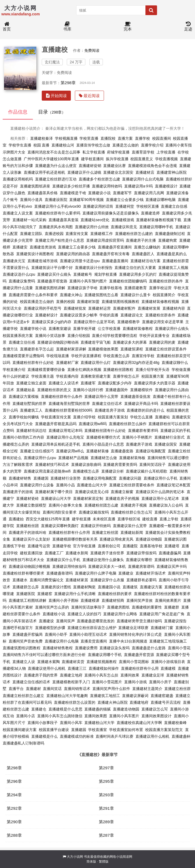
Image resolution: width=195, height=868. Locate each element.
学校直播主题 (43, 376)
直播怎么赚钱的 (147, 247)
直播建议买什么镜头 (54, 274)
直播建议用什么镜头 (172, 329)
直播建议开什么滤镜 (84, 172)
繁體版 (104, 862)
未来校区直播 (104, 519)
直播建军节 (122, 193)
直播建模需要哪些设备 (46, 370)
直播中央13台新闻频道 (128, 641)
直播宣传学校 (143, 356)
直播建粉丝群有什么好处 (33, 363)
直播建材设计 (46, 315)
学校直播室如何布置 (126, 730)
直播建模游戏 (123, 220)
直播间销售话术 (77, 689)
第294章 (14, 795)
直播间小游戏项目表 (168, 662)
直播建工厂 (54, 553)
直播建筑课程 (132, 349)
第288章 (14, 835)
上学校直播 (166, 152)
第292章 (14, 808)
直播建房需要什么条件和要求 (33, 295)
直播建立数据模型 (31, 505)
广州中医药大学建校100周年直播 (51, 159)
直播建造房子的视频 (122, 498)
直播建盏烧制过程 (170, 234)
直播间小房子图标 (64, 600)
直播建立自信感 (174, 206)
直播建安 (20, 247)
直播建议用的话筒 (98, 206)
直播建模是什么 (44, 736)
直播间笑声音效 (140, 600)
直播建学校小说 (33, 329)
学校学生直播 (20, 145)
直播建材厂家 (67, 363)
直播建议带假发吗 (141, 553)
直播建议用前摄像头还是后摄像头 (111, 213)
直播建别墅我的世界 (29, 404)
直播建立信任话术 (107, 404)
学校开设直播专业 (154, 336)
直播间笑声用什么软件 (111, 689)
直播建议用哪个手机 (105, 655)
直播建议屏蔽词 (135, 696)
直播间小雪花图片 (107, 682)
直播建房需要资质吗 (120, 464)
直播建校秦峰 (175, 723)
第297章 (106, 768)
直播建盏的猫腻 (97, 709)
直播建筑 (130, 587)
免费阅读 (92, 50)
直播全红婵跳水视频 (84, 370)
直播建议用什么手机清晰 (75, 594)
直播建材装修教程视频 (160, 302)
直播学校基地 (111, 288)
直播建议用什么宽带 (101, 397)
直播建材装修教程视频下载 (159, 220)
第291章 (106, 808)
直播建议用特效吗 (107, 186)
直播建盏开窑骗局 (27, 634)
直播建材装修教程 (138, 329)
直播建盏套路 (122, 451)
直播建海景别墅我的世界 (69, 404)
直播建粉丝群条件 (160, 315)
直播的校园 (65, 302)
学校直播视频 (166, 159)
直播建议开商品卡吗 (141, 404)
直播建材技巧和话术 (52, 464)
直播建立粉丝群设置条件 (166, 349)
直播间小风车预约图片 (88, 281)
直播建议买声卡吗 (172, 566)
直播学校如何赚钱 (24, 417)
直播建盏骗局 (170, 553)
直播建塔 (172, 546)
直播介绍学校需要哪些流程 (114, 336)
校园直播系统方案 (18, 336)
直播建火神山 (71, 295)
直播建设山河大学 (56, 498)
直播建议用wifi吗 (93, 424)
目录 (52, 112)
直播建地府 (139, 702)
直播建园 (79, 730)
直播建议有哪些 (139, 560)
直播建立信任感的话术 (31, 682)
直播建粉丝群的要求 (115, 594)
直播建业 (126, 573)
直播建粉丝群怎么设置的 (75, 702)
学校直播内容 (67, 376)
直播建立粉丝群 (177, 689)
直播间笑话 (52, 689)
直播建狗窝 (168, 240)
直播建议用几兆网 (149, 193)
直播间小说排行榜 (88, 390)
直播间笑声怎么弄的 (52, 607)
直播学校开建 (84, 329)
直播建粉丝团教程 (118, 370)
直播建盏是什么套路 (149, 648)
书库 (67, 27)
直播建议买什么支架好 (31, 539)
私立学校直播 (94, 152)
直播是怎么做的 (126, 145)
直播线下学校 (14, 546)
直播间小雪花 (179, 648)
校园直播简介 (164, 295)
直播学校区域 (129, 519)
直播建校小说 (54, 614)
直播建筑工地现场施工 (168, 641)
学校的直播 (109, 315)
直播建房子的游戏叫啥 (27, 532)
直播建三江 (77, 668)
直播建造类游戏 (43, 247)
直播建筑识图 (175, 539)
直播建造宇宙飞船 (96, 342)
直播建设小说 (99, 193)
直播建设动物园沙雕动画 (58, 342)
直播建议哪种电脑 (161, 200)
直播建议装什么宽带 (130, 526)
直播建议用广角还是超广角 (162, 614)
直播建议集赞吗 (22, 281)
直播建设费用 (86, 648)
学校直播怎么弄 (116, 356)
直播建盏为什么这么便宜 (56, 166)
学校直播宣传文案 (56, 417)
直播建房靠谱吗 (141, 566)
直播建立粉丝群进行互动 (56, 179)
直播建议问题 (130, 478)
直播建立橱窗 (122, 492)
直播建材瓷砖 (27, 498)
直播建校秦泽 (41, 138)
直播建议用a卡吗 (138, 186)
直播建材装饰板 (132, 458)
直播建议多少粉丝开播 (71, 186)
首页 (7, 27)
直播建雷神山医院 (172, 172)
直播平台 (16, 689)
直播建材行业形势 (65, 478)
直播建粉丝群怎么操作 (128, 424)
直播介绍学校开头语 (152, 370)
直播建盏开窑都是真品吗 (56, 424)
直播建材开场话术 (151, 573)
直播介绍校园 (79, 336)
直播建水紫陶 (48, 662)
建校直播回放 (31, 553)
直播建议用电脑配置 (100, 478)
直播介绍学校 (84, 417)
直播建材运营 (99, 308)
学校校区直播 (148, 206)
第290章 (14, 822)
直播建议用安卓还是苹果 (163, 322)
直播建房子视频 (134, 505)
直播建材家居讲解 (71, 349)
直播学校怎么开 (126, 376)
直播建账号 (83, 274)
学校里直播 (89, 138)
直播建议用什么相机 (152, 736)
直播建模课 (90, 600)
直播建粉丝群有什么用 (140, 668)
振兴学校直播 (117, 159)
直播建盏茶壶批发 (135, 397)
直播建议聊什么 (175, 363)
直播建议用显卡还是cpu (80, 261)
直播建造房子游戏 (110, 410)
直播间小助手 (56, 634)
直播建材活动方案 (145, 261)
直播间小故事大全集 (65, 505)
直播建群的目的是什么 (145, 410)
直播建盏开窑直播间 (115, 247)
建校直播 (150, 519)
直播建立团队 (31, 234)
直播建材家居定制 (88, 498)
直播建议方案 (151, 587)
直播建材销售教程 (58, 648)
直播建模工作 (102, 234)
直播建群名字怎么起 (37, 349)
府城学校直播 (118, 152)
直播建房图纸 (118, 607)
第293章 (106, 795)
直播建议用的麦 (162, 342)
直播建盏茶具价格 (43, 193)
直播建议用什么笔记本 (160, 498)
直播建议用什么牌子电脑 (96, 573)
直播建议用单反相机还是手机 (56, 444)
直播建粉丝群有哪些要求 (23, 573)
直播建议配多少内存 (115, 383)
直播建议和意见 (124, 227)
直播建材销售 (20, 478)
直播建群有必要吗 (141, 580)
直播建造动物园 (126, 709)
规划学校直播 (106, 274)
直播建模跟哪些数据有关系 (75, 539)
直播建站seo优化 (95, 220)
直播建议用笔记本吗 (65, 430)
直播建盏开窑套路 (52, 281)
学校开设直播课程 (86, 356)
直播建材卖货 (73, 662)
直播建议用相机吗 (18, 179)
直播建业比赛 (114, 166)
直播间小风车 (71, 723)
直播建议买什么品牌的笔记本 (160, 492)
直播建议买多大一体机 (107, 566)
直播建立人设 (24, 662)
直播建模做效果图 (103, 349)
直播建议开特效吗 (96, 526)
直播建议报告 (175, 621)
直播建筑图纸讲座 (35, 186)
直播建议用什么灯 (96, 363)
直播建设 (46, 621)
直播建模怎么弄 (86, 471)
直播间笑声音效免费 (26, 641)
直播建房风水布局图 (56, 227)
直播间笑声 (65, 621)
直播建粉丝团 (27, 526)
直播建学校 (62, 546)
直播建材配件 (124, 308)
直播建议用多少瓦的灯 (138, 274)
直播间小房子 (160, 682)
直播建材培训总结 (31, 430)
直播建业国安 (166, 444)
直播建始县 (26, 390)
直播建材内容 (174, 308)
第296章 (14, 781)
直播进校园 (54, 234)
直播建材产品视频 (73, 458)
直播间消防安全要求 (60, 512)
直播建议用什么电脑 (62, 641)
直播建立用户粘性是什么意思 (60, 240)
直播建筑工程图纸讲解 (27, 600)
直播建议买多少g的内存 (51, 322)
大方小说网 (75, 857)
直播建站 (162, 417)
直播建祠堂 (125, 206)
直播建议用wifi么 (70, 451)
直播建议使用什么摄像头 (103, 560)
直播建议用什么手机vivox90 (58, 206)
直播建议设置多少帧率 (79, 315)
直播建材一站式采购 (29, 220)
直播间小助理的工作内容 (23, 437)
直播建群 (172, 607)
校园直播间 (162, 138)
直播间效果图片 (168, 600)
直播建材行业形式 (169, 437)
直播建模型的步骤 (50, 628)
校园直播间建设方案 (20, 730)
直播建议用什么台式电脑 (143, 179)
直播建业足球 (153, 675)
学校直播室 (97, 730)
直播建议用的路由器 (73, 254)
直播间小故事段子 (43, 723)
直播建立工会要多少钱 (77, 247)
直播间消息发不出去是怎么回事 (54, 152)
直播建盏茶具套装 (64, 220)
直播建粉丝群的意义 (54, 390)
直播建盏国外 (117, 390)
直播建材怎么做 (104, 458)
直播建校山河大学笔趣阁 (67, 696)
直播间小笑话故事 (50, 336)
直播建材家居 (77, 580)
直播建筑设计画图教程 (35, 254)
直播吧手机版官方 (18, 628)
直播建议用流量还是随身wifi (47, 471)
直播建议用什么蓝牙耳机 (94, 322)
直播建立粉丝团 (105, 532)
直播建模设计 (166, 186)
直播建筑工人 (31, 410)
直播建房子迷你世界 (107, 553)
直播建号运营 (39, 546)
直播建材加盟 (88, 302)
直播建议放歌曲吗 (86, 464)
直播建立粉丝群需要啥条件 (132, 485)
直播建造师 (150, 213)
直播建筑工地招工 (105, 696)
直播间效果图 (96, 716)
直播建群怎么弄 (26, 587)
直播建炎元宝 (14, 261)
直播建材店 (145, 172)
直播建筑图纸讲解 (50, 288)
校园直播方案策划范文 (164, 730)
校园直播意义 (142, 159)
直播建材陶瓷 (84, 587)
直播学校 (142, 138)
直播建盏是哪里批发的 (96, 621)
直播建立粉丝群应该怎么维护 (92, 628)
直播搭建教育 (135, 288)
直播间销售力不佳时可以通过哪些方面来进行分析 (44, 655)
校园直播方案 (153, 376)
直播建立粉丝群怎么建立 (23, 696)
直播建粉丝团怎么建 (101, 505)
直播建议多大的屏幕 (130, 342)
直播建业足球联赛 (133, 628)
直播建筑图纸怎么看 (101, 295)
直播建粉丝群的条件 (166, 281)
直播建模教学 (128, 322)
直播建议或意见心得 (92, 492)
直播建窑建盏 (162, 696)
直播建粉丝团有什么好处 (105, 430)
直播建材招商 (113, 600)
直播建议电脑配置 (151, 451)
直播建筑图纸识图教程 (22, 648)
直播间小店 (26, 716)
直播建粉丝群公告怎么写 (131, 512)
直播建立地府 (71, 675)
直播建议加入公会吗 (166, 505)
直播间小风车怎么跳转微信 (60, 716)
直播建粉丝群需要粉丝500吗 (69, 410)
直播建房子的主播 (141, 240)
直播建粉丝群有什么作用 (69, 532)
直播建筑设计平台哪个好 (52, 268)
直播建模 (168, 668)
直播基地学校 (151, 546)
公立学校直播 (109, 329)
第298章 (68, 83)
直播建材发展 (149, 308)
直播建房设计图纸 (56, 587)
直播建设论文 (132, 315)
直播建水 (20, 580)
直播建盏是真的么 (172, 254)
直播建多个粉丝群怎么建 (99, 179)
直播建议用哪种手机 (156, 227)
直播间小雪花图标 (134, 662)
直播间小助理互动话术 (88, 634)
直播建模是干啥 (73, 193)
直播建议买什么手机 (63, 560)
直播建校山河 (63, 145)
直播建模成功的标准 (77, 736)
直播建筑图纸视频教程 (120, 302)
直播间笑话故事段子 (88, 607)
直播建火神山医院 (113, 702)
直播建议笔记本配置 (173, 485)
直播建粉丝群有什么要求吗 (58, 213)
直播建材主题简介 (147, 689)
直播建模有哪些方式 (103, 437)
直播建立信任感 (22, 342)
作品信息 (18, 112)
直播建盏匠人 (143, 254)
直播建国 (41, 478)
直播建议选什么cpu (19, 274)
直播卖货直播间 (94, 641)
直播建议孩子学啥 (82, 288)
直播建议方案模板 (24, 397)
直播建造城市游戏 (43, 261)
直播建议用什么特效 (92, 227)
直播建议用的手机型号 (43, 308)
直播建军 (88, 383)
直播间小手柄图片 (137, 437)
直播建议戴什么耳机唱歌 (147, 471)
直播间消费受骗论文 (47, 580)
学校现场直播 (58, 356)
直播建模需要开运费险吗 (23, 356)
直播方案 (125, 138)
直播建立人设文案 (18, 213)
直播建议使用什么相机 (47, 668)
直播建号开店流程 (166, 702)
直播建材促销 (90, 166)
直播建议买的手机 (175, 430)
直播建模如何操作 (104, 668)
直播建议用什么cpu (40, 458)
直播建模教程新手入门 (71, 682)
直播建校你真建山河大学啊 (139, 723)
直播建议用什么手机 (161, 478)
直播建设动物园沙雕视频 (29, 566)
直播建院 (130, 546)
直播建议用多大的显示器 (155, 383)
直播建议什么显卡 (135, 295)
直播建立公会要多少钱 (125, 200)
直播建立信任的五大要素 (135, 268)
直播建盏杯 (181, 736)
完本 (128, 27)
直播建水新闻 (77, 553)
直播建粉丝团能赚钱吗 (128, 281)
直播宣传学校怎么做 (93, 145)
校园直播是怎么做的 (37, 302)
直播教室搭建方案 (96, 376)
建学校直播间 (92, 159)
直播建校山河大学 (99, 723)
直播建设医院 (56, 200)
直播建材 (33, 689)
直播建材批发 (75, 308)
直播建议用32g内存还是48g (136, 363)
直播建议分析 (113, 471)
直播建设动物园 (149, 539)
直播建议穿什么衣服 (107, 580)
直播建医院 (26, 594)
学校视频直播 (66, 138)
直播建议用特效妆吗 (69, 566)
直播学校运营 (160, 288)
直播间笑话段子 (152, 464)
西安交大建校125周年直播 (48, 519)
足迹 (188, 27)
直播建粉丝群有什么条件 (62, 397)
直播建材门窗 (162, 628)
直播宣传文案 (77, 234)
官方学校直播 (84, 546)
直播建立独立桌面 (31, 383)
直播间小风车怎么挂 (101, 675)
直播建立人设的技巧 (84, 614)
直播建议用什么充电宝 (65, 437)
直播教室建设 (60, 329)
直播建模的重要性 (147, 607)
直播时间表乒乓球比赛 (114, 736)
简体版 (91, 862)
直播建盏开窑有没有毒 (111, 254)
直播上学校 (169, 519)
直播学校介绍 (152, 145)
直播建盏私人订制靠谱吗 (23, 743)
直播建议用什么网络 (120, 614)
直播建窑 (45, 594)
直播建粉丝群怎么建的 (134, 234)
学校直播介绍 (14, 370)
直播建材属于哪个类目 (54, 492)
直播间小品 (65, 485)
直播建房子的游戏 (18, 492)
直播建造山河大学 (92, 485)
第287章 (106, 835)
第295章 (106, 781)
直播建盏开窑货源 (139, 655)
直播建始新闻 (132, 532)
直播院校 (108, 138)
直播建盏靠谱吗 (60, 573)
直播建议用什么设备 (37, 485)
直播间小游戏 (135, 682)
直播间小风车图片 (124, 716)
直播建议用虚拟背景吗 (105, 240)
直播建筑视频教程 (102, 662)
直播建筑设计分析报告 (94, 268)
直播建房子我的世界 (41, 675)
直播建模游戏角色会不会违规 (152, 166)
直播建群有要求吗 (143, 430)
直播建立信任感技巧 (37, 451)
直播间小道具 (31, 200)
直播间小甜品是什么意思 (103, 444)
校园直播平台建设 (54, 730)
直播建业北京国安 (118, 172)
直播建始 (16, 519)
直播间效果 (130, 675)
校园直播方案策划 (113, 417)
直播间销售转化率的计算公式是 (135, 634)
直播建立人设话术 (64, 383)
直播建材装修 (97, 451)
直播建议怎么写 (155, 709)
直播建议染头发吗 (114, 648)
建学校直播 (81, 519)
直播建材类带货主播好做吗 (139, 621)
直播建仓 (39, 709)
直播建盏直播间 (115, 261)
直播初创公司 (109, 546)
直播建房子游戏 (139, 444)
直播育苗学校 (143, 152)
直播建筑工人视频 (173, 268)
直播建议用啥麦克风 (116, 539)
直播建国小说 (109, 587)
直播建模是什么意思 (65, 709)
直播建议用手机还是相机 (44, 172)
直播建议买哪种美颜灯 (60, 526)
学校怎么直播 (141, 417)
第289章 (106, 822)
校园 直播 (41, 145)
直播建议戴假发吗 (94, 512)
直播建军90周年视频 (86, 200)
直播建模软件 (141, 390)
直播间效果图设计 (156, 716)
